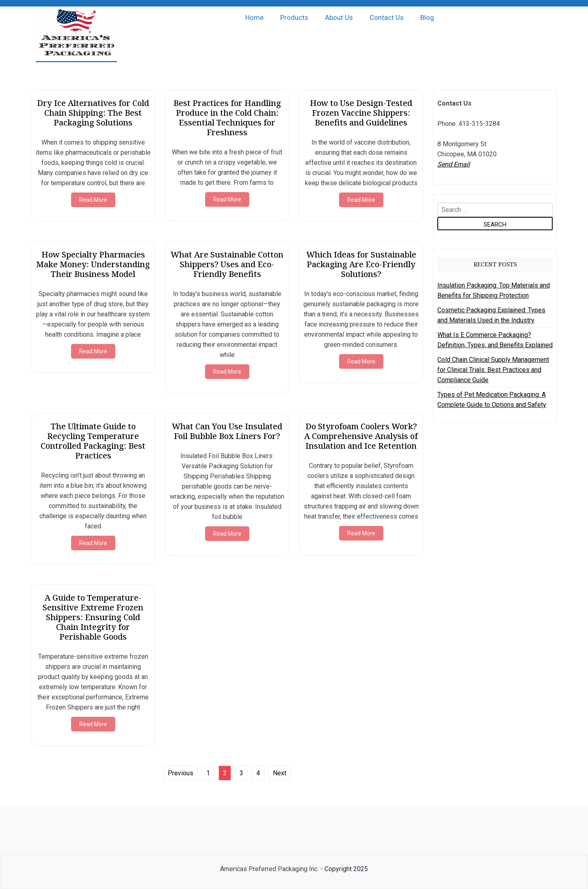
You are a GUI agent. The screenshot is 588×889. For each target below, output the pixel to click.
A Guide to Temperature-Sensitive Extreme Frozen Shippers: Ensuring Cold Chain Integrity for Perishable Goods (93, 617)
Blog (427, 17)
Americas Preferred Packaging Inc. (269, 869)
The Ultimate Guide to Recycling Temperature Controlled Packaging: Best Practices (93, 441)
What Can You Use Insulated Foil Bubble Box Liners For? (227, 431)
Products (294, 17)
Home (254, 17)
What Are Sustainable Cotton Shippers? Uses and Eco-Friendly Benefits (227, 264)
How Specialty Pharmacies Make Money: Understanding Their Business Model (93, 264)
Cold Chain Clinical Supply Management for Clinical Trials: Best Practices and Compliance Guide (493, 370)
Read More (93, 200)
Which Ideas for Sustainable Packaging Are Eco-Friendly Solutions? (361, 264)
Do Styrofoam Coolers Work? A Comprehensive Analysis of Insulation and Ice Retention (361, 436)
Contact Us (387, 17)
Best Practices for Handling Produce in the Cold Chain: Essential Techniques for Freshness (227, 118)
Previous (181, 773)
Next (280, 773)
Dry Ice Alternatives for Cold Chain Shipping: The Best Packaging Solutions (93, 113)
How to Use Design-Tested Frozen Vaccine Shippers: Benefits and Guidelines (361, 113)
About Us (339, 17)
